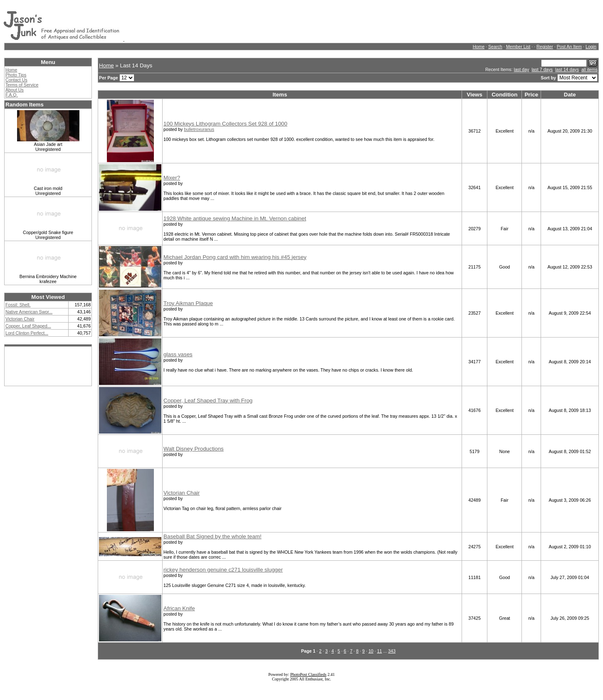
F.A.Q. (12, 95)
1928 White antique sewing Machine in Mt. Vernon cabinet (235, 218)
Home (479, 47)
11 (380, 651)
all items (589, 69)
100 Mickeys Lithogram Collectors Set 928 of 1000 (225, 124)
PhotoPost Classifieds (308, 674)
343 (392, 651)
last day (522, 69)
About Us (15, 90)
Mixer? (172, 178)
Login (591, 47)
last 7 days (542, 69)
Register (545, 47)
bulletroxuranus (199, 129)
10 (371, 651)
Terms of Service (22, 85)
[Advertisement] (276, 22)
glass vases (178, 354)
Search (495, 47)
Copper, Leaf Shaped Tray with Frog (208, 401)
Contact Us (16, 80)
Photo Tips (16, 75)
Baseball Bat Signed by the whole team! (213, 536)
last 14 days (567, 69)
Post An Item (569, 47)
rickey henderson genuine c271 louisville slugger (223, 570)
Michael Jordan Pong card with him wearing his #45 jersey (235, 257)
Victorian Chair (182, 493)
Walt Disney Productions (194, 449)
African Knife (179, 608)
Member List (518, 47)
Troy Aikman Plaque (188, 303)
